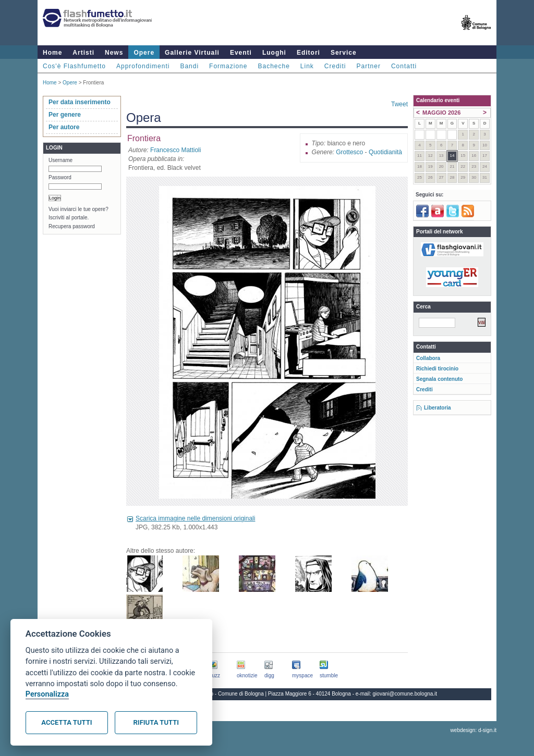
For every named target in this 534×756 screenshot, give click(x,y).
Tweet (399, 104)
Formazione (228, 66)
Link (307, 66)
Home (52, 53)
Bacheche (274, 66)
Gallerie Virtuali (192, 53)
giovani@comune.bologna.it (405, 694)
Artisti (83, 53)
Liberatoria (438, 408)
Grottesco (349, 152)
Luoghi (274, 53)
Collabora (428, 358)
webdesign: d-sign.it (474, 730)
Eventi (241, 53)
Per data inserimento (80, 102)
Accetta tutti (66, 722)
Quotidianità (385, 152)
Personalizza (47, 694)
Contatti (404, 66)
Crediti (335, 66)
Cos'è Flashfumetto (74, 66)
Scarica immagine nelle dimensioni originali (195, 518)
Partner (369, 66)
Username (60, 160)
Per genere (65, 115)
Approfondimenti (143, 66)
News (114, 53)
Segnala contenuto (439, 379)
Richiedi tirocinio (437, 369)
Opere (144, 53)
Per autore (64, 127)
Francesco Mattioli (175, 150)
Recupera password (72, 226)
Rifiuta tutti (156, 722)
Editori (308, 53)
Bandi (189, 66)
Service (344, 53)
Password (60, 177)
